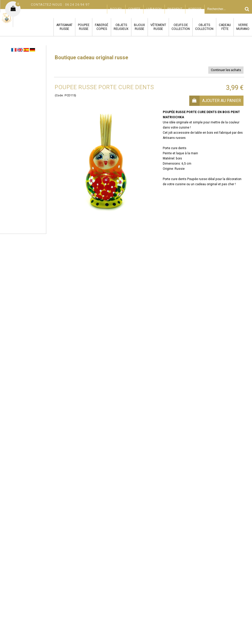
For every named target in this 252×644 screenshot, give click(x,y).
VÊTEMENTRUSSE (158, 27)
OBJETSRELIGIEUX (121, 27)
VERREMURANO (243, 27)
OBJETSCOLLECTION (204, 27)
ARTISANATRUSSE (64, 27)
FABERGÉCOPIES (102, 27)
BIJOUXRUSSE (139, 27)
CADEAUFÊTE (225, 27)
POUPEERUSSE (84, 27)
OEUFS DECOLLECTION (181, 27)
